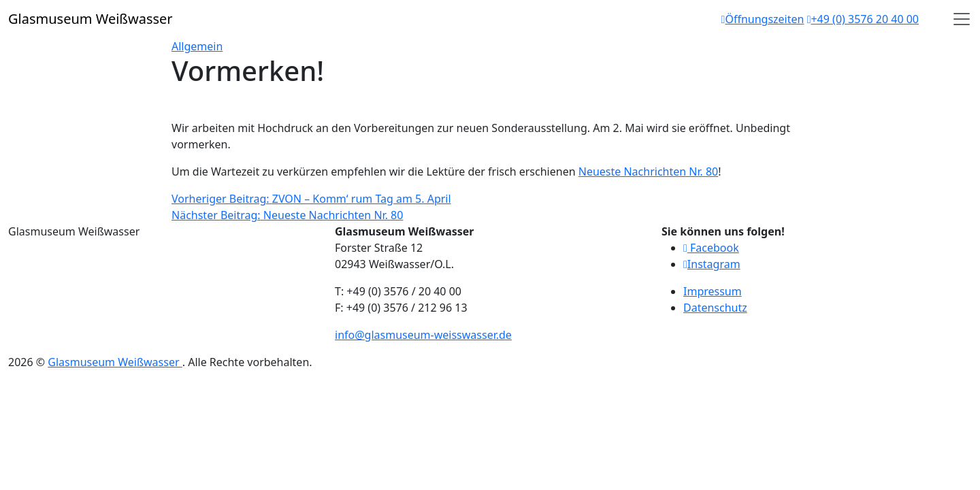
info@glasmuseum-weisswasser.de (423, 335)
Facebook (711, 248)
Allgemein (197, 46)
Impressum (713, 291)
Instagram (712, 264)
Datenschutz (715, 308)
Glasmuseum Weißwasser (115, 362)
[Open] (962, 19)
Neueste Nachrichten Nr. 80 (649, 171)
